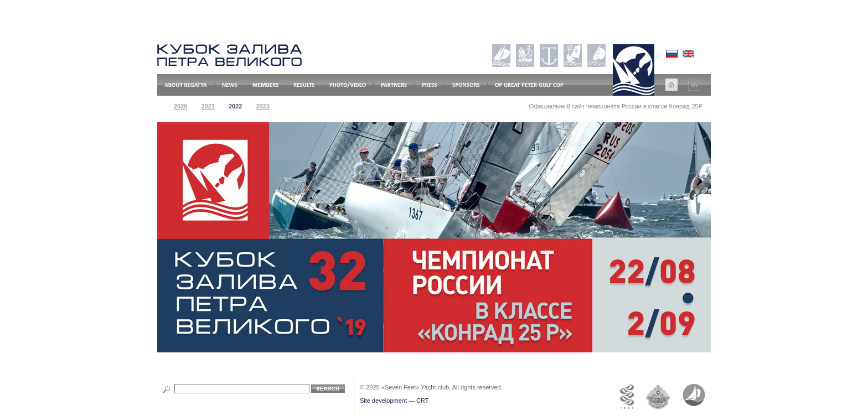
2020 (180, 106)
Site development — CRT (394, 401)
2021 (208, 106)
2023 (262, 106)
